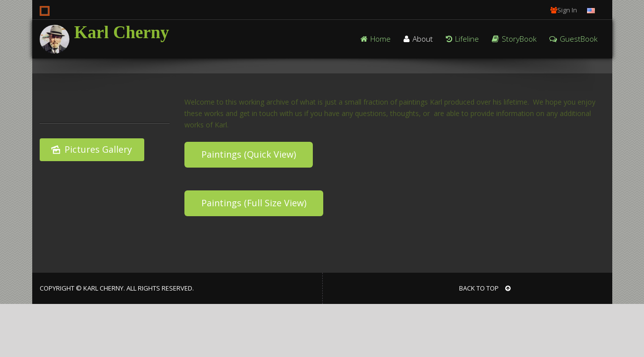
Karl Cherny (122, 33)
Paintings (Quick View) (249, 154)
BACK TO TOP (485, 288)
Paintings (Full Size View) (254, 203)
